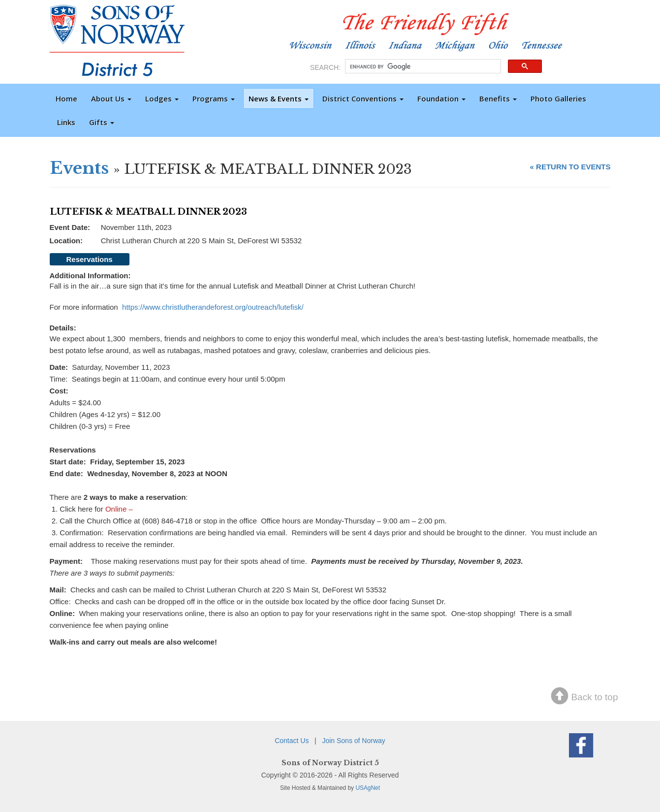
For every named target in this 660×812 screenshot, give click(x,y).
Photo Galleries (558, 98)
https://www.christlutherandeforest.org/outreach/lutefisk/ (213, 307)
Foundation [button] (441, 98)
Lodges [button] (162, 98)
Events (79, 168)
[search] (422, 66)
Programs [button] (214, 98)
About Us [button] (111, 98)
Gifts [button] (102, 122)
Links (66, 122)
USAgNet (368, 788)
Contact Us (292, 741)
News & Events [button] (279, 98)
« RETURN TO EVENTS (570, 167)
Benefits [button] (498, 98)
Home (66, 98)
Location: (66, 241)
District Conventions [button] (363, 98)
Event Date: (70, 227)
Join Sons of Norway (353, 741)
